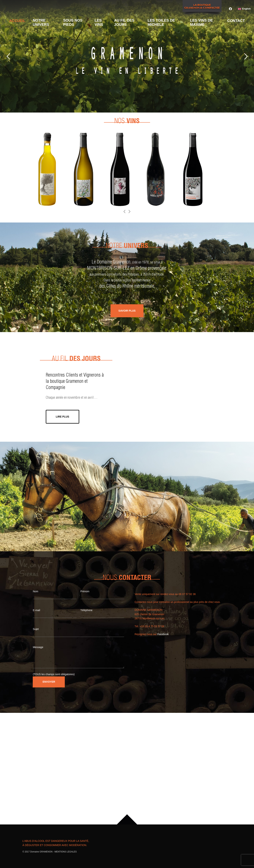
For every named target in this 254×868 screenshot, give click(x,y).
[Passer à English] (244, 9)
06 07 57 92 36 (187, 594)
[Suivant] (129, 212)
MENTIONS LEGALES (66, 852)
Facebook (163, 634)
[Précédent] (125, 212)
